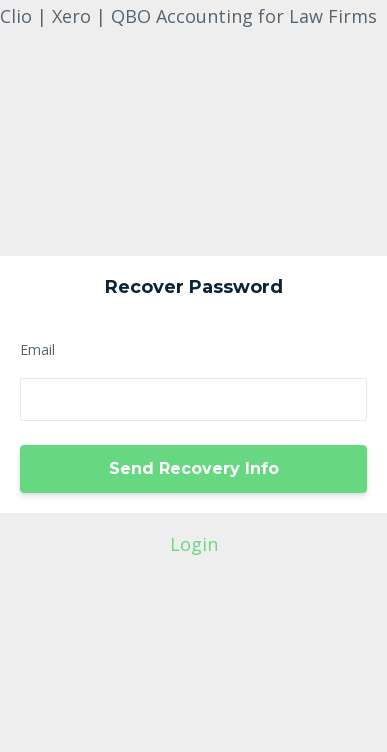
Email (37, 349)
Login (194, 544)
